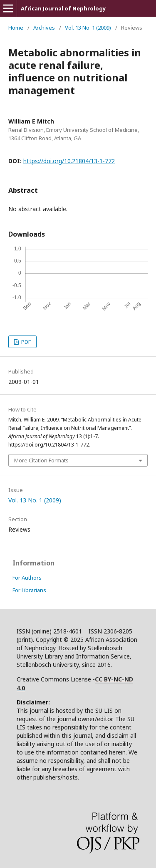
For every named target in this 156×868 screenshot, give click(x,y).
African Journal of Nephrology (63, 8)
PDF (25, 342)
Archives (44, 28)
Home (16, 28)
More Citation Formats (41, 460)
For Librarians (29, 590)
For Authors (27, 578)
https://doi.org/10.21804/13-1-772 (69, 161)
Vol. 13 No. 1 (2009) (88, 28)
